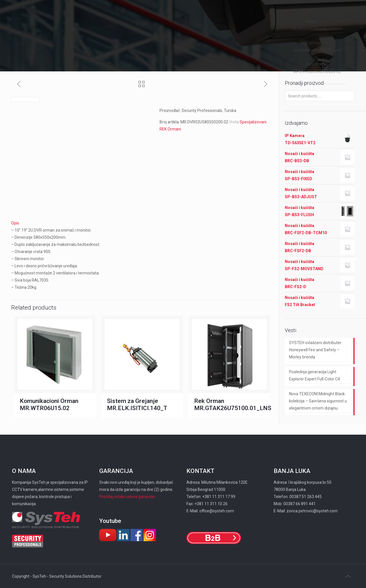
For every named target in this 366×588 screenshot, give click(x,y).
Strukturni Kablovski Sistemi (317, 29)
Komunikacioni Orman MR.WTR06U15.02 (49, 405)
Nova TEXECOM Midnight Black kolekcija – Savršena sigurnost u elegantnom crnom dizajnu (318, 401)
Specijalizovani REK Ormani (317, 50)
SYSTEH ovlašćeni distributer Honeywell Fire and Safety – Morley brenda (315, 350)
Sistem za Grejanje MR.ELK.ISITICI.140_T (137, 405)
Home (311, 21)
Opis (15, 223)
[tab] (142, 223)
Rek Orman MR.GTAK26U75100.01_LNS (233, 405)
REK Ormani (311, 43)
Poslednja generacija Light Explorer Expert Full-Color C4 (315, 375)
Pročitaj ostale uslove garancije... (128, 497)
